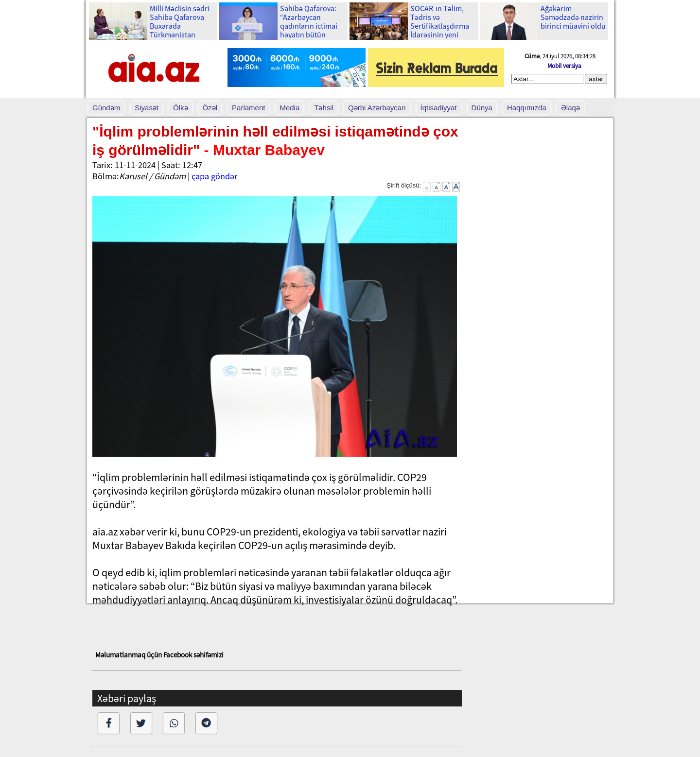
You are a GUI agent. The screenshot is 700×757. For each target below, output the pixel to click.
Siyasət (147, 108)
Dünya (482, 108)
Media (289, 108)
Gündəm (106, 108)
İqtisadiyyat (439, 108)
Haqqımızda (527, 108)
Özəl (210, 108)
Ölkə (181, 108)
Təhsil (324, 108)
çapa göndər (214, 176)
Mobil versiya (564, 66)
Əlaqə (570, 108)
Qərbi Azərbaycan (377, 108)
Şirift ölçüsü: (404, 185)
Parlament (248, 108)
